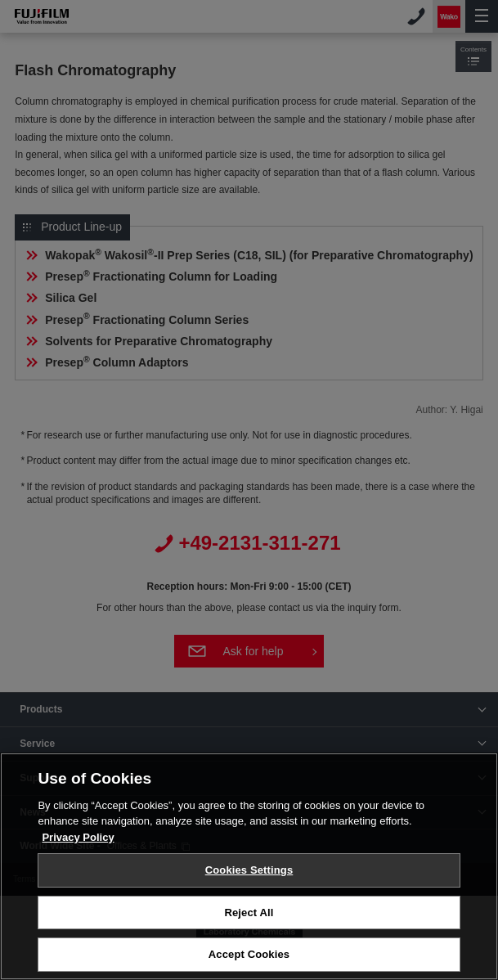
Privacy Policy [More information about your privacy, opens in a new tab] (78, 837)
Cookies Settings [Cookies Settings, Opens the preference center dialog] (249, 870)
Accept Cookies (249, 954)
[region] (249, 866)
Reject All (249, 913)
